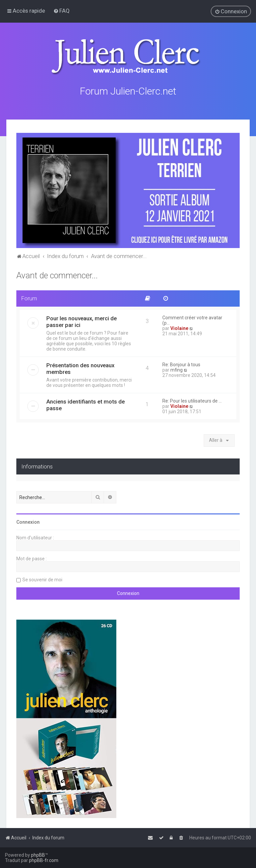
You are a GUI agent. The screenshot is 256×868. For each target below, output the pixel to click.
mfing (176, 370)
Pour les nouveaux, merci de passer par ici (81, 322)
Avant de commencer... (57, 276)
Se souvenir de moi (42, 580)
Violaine (179, 328)
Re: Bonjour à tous (181, 365)
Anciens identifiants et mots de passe (85, 405)
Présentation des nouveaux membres (80, 369)
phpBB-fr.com (44, 860)
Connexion (28, 522)
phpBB (38, 855)
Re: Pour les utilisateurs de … (192, 401)
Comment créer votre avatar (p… (192, 320)
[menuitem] (61, 11)
